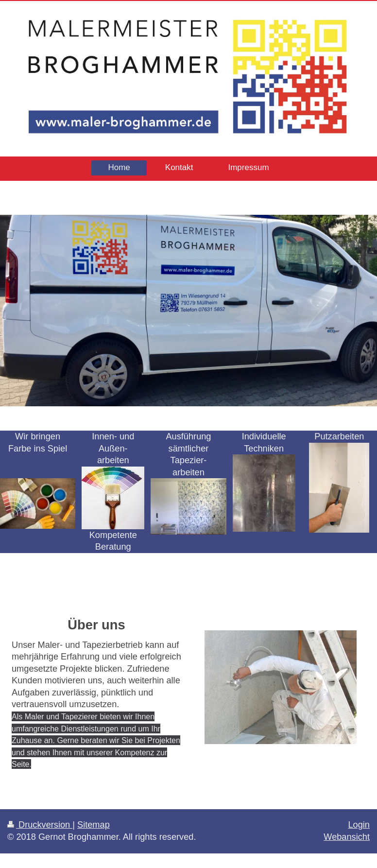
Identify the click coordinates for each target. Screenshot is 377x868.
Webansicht (347, 837)
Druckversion (40, 825)
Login (359, 825)
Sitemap (94, 825)
